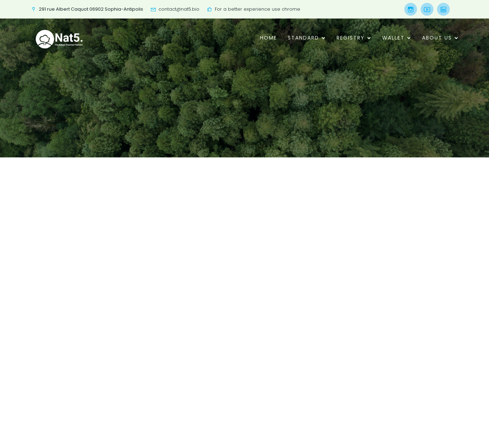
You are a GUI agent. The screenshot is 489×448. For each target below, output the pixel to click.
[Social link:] (409, 9)
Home (269, 38)
